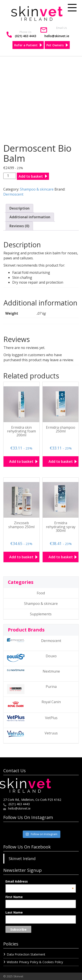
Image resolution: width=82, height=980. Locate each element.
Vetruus (32, 734)
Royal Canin (34, 704)
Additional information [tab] (30, 217)
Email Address (39, 881)
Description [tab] (19, 208)
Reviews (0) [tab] (19, 226)
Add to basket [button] (21, 461)
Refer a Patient (26, 45)
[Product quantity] (10, 176)
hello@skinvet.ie (57, 36)
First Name (14, 897)
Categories (21, 582)
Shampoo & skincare (37, 189)
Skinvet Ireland (22, 859)
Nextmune (33, 671)
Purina (32, 689)
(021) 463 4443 (25, 36)
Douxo (32, 658)
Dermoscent (13, 194)
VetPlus (32, 718)
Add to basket (31, 176)
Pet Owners (55, 45)
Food (41, 593)
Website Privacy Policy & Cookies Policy (35, 962)
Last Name (14, 912)
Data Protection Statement (26, 954)
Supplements (41, 614)
